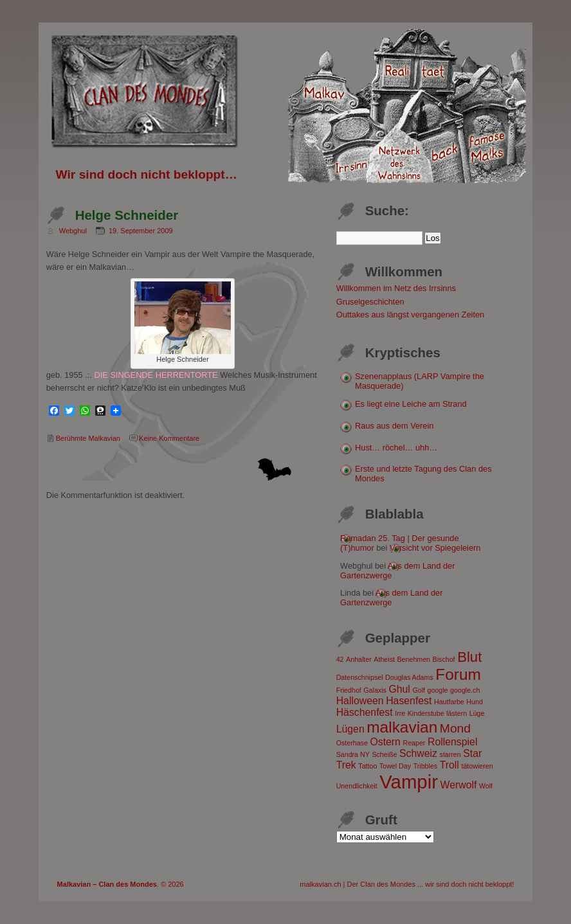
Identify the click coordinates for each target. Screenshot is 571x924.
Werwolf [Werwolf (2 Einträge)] (459, 785)
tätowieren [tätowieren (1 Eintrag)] (477, 766)
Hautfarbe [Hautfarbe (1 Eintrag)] (449, 702)
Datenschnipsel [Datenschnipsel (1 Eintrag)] (360, 677)
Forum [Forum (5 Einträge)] (458, 674)
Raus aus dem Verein (394, 426)
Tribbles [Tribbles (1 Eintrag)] (426, 766)
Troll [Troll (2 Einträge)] (449, 765)
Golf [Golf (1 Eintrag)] (419, 690)
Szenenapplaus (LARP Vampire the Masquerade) (420, 381)
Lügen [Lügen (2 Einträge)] (350, 729)
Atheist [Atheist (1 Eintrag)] (384, 659)
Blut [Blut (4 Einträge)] (469, 657)
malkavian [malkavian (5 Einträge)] (402, 727)
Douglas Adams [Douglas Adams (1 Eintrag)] (409, 677)
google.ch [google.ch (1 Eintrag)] (465, 690)
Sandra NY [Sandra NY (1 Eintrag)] (353, 754)
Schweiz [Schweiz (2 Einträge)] (418, 753)
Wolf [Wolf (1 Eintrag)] (486, 786)
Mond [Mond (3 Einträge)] (455, 728)
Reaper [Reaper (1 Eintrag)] (414, 743)
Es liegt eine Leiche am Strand (411, 404)
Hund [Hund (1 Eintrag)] (474, 702)
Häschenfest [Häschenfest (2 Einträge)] (365, 712)
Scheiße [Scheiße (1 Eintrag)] (384, 754)
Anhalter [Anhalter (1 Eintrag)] (359, 659)
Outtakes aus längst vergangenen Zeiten (411, 315)
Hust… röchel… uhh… (396, 448)
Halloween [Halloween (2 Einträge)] (360, 701)
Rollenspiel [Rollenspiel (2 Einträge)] (452, 742)
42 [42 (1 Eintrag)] (340, 659)
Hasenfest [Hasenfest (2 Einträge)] (409, 701)
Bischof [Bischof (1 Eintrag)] (444, 659)
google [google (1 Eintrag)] (438, 690)
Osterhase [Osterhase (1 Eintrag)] (352, 743)
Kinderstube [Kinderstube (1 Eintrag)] (426, 713)
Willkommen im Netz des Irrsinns (396, 288)
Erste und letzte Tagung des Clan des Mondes (423, 474)
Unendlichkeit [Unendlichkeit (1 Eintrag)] (357, 786)
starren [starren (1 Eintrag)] (450, 754)
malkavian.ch (320, 884)
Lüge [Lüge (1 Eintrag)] (477, 713)
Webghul (73, 231)
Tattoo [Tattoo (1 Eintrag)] (367, 766)
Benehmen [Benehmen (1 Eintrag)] (414, 659)
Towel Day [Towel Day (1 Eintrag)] (395, 766)
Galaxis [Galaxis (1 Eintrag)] (375, 690)
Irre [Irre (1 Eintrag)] (400, 713)
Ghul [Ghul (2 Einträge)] (399, 689)
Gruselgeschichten (370, 302)
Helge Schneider (127, 215)
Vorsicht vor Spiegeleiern (435, 548)
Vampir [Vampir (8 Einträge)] (409, 782)
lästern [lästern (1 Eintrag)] (457, 713)
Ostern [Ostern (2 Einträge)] (385, 742)
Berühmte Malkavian (88, 438)
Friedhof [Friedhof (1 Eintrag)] (349, 690)
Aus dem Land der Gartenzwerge (391, 598)
